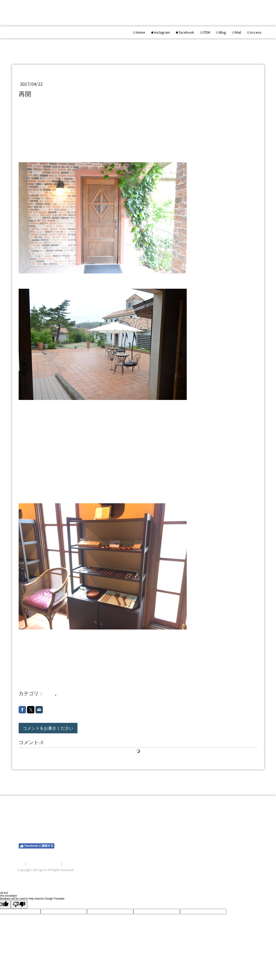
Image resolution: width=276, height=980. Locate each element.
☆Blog (221, 32)
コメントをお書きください (48, 728)
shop (50, 694)
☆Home (139, 32)
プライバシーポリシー (44, 864)
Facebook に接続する (37, 846)
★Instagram (160, 32)
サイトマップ (73, 864)
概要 (21, 864)
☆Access (254, 32)
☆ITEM (205, 32)
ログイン (252, 876)
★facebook (185, 32)
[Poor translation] (19, 904)
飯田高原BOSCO (41, 145)
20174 (63, 694)
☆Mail (236, 32)
